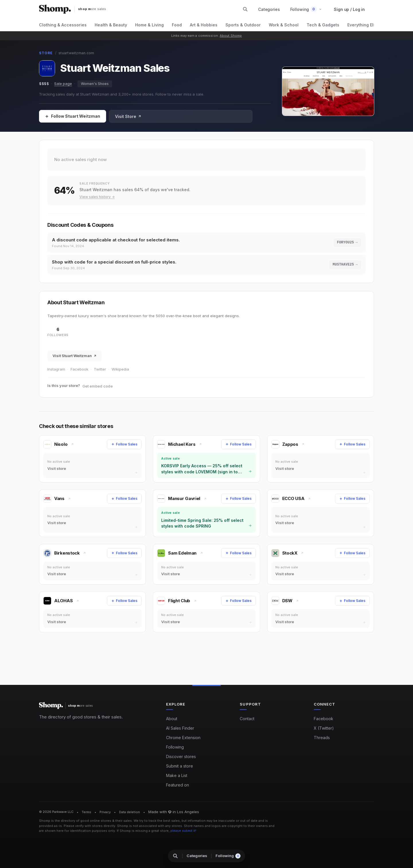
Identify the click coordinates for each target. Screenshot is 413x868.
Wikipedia (120, 371)
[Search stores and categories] (245, 9)
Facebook (79, 371)
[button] (306, 9)
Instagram (56, 371)
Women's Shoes (95, 84)
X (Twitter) (324, 728)
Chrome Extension (183, 738)
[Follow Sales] (73, 116)
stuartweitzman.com (76, 53)
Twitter (100, 371)
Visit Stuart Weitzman (75, 358)
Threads (322, 738)
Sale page (63, 84)
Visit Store (128, 116)
